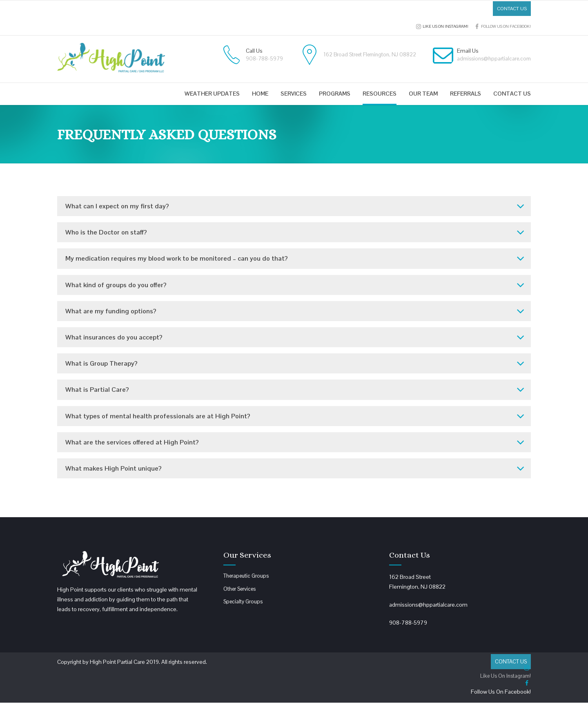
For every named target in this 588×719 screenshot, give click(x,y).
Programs (335, 94)
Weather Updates (212, 94)
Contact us (512, 94)
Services (294, 94)
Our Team (423, 94)
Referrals (465, 94)
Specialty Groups (243, 602)
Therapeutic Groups (246, 576)
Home (260, 94)
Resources (380, 94)
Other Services (239, 589)
